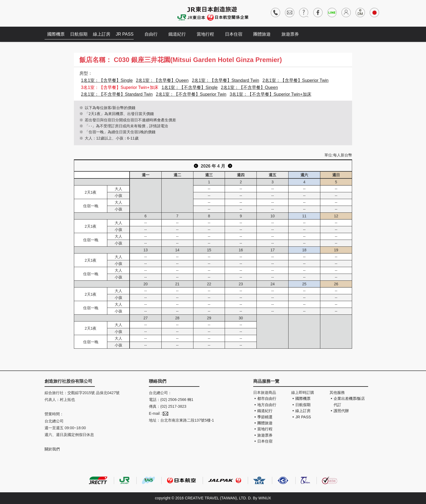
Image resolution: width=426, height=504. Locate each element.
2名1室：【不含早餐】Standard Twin (117, 94)
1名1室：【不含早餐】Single (190, 87)
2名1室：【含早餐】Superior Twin (295, 80)
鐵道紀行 (177, 34)
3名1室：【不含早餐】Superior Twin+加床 (270, 94)
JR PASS (125, 34)
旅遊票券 (290, 34)
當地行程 (205, 34)
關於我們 (52, 449)
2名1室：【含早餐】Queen (162, 80)
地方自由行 (267, 405)
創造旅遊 (61, 13)
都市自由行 (267, 398)
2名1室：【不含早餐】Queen (249, 87)
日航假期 (79, 34)
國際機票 (56, 34)
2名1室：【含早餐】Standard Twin (225, 80)
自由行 (151, 34)
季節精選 (265, 417)
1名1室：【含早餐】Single (107, 80)
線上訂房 (102, 34)
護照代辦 (341, 411)
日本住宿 (234, 34)
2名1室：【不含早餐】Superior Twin (191, 94)
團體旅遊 (262, 34)
